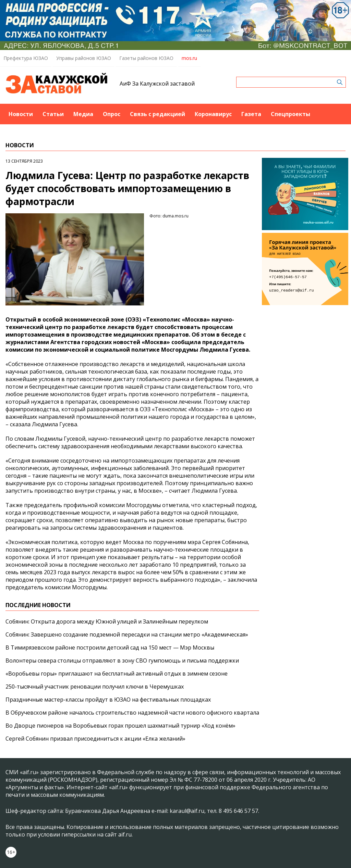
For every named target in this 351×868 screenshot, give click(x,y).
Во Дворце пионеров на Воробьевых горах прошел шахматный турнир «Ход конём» (120, 726)
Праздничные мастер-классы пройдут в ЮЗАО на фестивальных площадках (108, 700)
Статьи (53, 114)
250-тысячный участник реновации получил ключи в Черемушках (95, 687)
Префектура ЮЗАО (26, 58)
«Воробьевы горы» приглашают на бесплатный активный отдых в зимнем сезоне (117, 674)
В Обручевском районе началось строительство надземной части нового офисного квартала (132, 713)
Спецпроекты (291, 114)
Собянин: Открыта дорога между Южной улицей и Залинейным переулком (107, 621)
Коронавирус (213, 114)
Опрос (112, 114)
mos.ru (189, 58)
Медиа (83, 114)
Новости (21, 114)
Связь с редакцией (158, 114)
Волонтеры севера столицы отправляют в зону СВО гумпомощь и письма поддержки (122, 661)
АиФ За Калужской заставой (157, 84)
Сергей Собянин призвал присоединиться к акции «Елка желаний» (95, 739)
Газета (251, 114)
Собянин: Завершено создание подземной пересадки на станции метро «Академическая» (127, 634)
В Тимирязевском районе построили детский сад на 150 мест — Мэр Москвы (110, 647)
